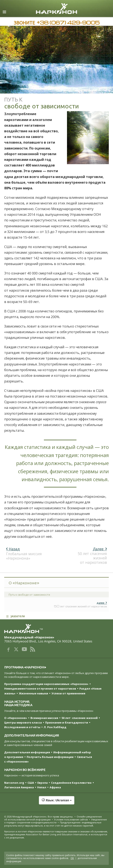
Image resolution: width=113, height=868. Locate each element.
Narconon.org (14, 783)
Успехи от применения (68, 693)
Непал (42, 787)
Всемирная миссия (44, 718)
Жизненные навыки (34, 693)
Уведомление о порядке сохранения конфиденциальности (56, 821)
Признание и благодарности (67, 722)
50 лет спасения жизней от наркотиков (92, 555)
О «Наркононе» (16, 718)
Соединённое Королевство (71, 783)
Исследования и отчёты (22, 727)
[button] (56, 802)
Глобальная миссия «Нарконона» (24, 553)
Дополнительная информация (27, 752)
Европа (43, 783)
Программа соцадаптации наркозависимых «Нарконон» (46, 684)
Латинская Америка (19, 787)
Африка (55, 787)
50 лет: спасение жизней (80, 718)
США (31, 783)
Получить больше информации (50, 757)
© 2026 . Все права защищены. (39, 817)
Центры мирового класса (23, 722)
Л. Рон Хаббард (55, 727)
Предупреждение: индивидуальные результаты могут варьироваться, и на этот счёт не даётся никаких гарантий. (53, 824)
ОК (72, 858)
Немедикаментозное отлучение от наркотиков (40, 689)
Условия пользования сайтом (71, 819)
